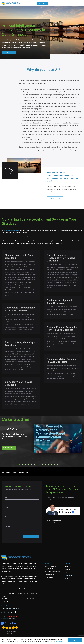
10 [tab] (46, 465)
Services (47, 564)
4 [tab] (28, 465)
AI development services (12, 230)
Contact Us (9, 53)
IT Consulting (49, 578)
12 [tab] (51, 465)
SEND (31, 537)
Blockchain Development (52, 572)
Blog (66, 579)
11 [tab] (49, 465)
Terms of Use (14, 589)
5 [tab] (31, 465)
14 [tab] (57, 465)
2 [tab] (23, 465)
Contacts (4, 605)
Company (68, 564)
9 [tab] (43, 465)
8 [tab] (40, 465)
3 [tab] (26, 465)
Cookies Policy (24, 589)
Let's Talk (42, 3)
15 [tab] (60, 465)
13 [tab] (54, 465)
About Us (68, 567)
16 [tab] (63, 465)
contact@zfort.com (55, 523)
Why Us (67, 570)
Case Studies (69, 576)
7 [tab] (37, 465)
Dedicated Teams (50, 575)
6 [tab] (34, 465)
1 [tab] (20, 465)
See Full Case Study (9, 448)
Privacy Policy (60, 641)
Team (67, 573)
